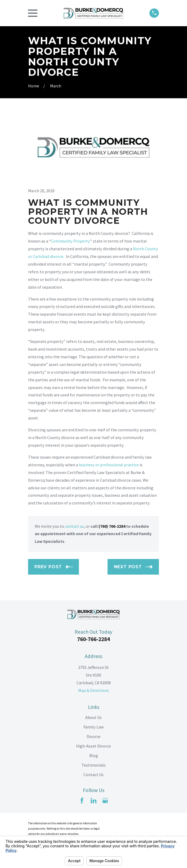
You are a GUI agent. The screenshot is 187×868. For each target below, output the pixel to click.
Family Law (94, 727)
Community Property (70, 241)
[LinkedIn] (93, 800)
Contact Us (93, 775)
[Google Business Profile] (105, 800)
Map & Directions (93, 690)
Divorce (93, 736)
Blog (94, 755)
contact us (74, 526)
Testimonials (94, 765)
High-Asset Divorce (93, 746)
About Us (93, 717)
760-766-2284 (93, 639)
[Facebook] (82, 800)
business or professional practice (109, 465)
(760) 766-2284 (112, 526)
